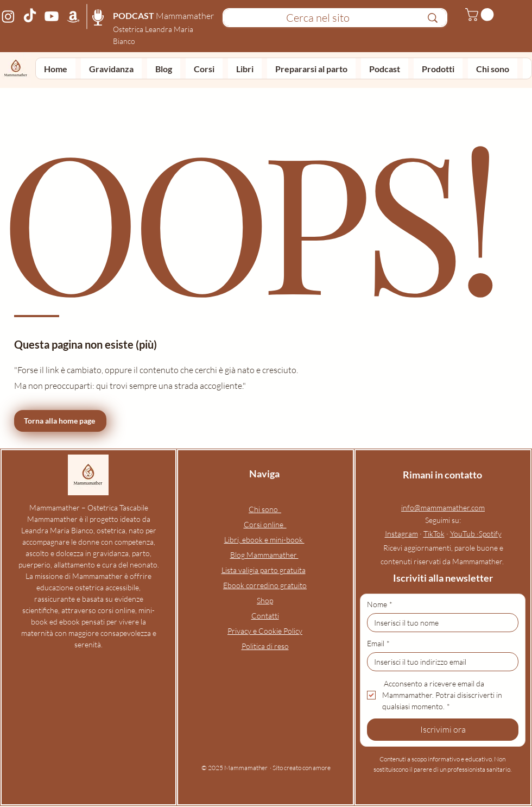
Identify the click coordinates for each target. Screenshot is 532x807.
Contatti (265, 616)
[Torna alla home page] (60, 421)
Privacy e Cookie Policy (265, 631)
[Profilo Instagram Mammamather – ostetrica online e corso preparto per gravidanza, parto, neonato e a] (8, 16)
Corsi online (265, 524)
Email (378, 643)
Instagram (401, 534)
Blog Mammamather (264, 555)
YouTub (463, 534)
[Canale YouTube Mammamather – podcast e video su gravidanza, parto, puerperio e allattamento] (52, 16)
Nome (380, 604)
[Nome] (439, 623)
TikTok (434, 534)
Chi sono (265, 509)
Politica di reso (265, 646)
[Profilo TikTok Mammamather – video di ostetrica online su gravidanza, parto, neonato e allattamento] (30, 16)
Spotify (490, 534)
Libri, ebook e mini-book (264, 540)
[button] (481, 15)
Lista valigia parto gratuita (264, 570)
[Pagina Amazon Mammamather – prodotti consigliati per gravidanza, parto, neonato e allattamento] (73, 16)
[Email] (439, 662)
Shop (265, 600)
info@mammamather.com (443, 507)
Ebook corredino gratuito (265, 585)
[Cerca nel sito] (318, 18)
